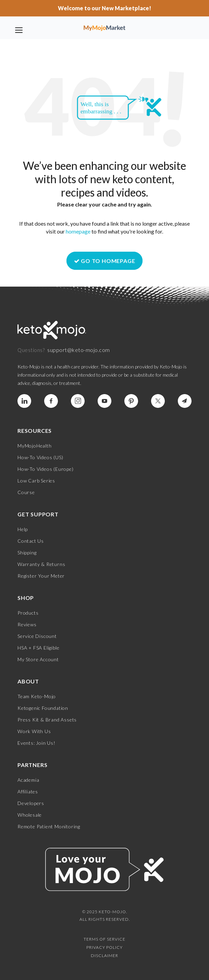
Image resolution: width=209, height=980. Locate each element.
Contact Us (31, 541)
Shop (26, 598)
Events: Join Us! (36, 743)
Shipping (27, 552)
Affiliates (28, 791)
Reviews (27, 624)
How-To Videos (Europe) (46, 469)
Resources (35, 431)
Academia (28, 780)
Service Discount (37, 636)
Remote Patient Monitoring (49, 826)
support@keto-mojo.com (79, 350)
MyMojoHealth (35, 446)
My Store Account (38, 659)
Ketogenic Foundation (43, 708)
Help (23, 529)
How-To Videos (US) (40, 457)
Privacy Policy (104, 947)
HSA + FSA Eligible (38, 648)
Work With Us (34, 731)
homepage (78, 231)
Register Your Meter (41, 576)
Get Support (38, 514)
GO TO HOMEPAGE (105, 261)
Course (26, 492)
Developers (31, 803)
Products (28, 613)
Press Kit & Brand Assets (47, 720)
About (28, 681)
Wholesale (30, 815)
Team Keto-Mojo (37, 696)
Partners (32, 765)
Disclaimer (104, 956)
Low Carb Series (36, 481)
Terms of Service (104, 939)
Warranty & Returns (41, 564)
